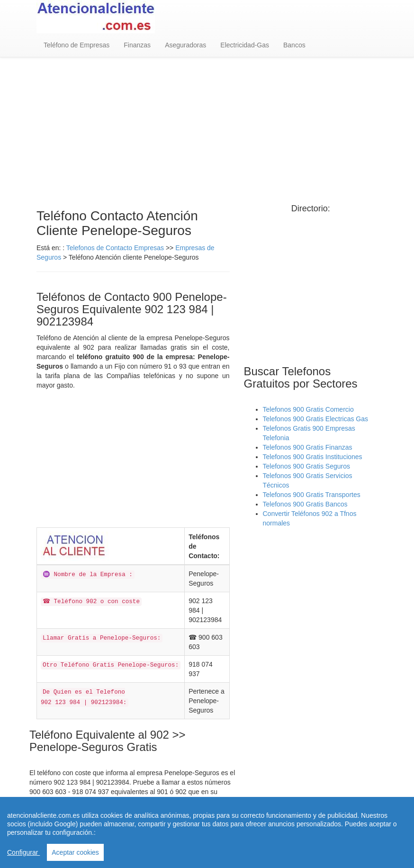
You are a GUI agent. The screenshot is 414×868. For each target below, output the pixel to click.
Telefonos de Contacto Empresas (116, 248)
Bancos (294, 45)
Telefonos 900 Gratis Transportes (312, 495)
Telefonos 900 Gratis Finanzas (308, 447)
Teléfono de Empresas (76, 45)
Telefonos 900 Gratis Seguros (306, 466)
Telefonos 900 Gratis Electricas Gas (316, 419)
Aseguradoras (185, 45)
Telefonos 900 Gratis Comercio (308, 409)
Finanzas (137, 45)
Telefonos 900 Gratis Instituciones (313, 457)
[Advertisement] (207, 133)
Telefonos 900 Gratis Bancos (305, 504)
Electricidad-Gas (245, 45)
